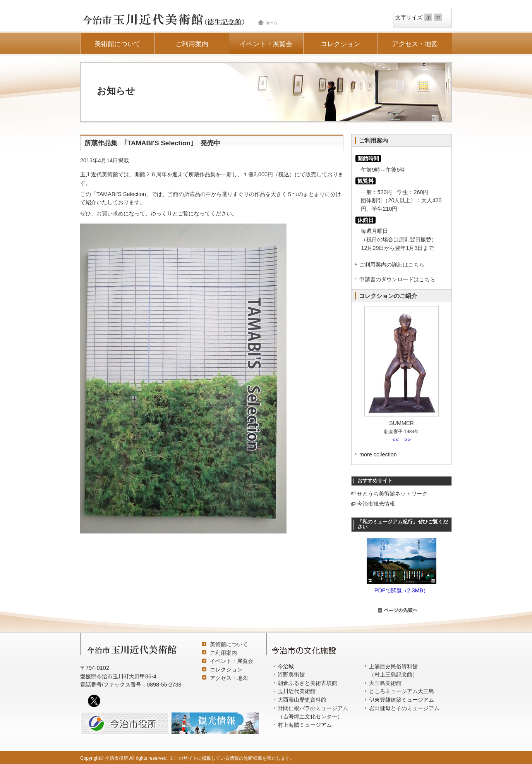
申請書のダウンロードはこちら (397, 279)
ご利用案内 (192, 44)
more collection (378, 454)
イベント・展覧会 (266, 44)
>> (408, 440)
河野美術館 (291, 675)
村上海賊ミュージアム (305, 725)
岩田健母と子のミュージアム (404, 708)
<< (396, 440)
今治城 (286, 666)
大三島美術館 (385, 683)
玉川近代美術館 (297, 691)
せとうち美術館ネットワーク (392, 494)
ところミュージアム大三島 (402, 691)
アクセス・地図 (415, 44)
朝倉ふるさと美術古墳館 (307, 683)
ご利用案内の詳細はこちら (392, 265)
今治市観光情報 (376, 504)
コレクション (340, 44)
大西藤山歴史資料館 (302, 700)
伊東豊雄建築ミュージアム (402, 700)
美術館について (118, 44)
